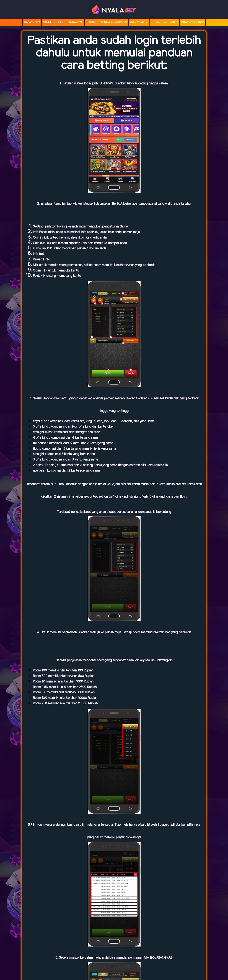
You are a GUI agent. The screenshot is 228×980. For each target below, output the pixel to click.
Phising (91, 22)
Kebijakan (75, 22)
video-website (138, 22)
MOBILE (47, 22)
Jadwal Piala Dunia (193, 22)
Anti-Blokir (171, 22)
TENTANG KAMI (32, 22)
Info (61, 22)
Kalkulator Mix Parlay (113, 22)
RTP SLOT (156, 22)
